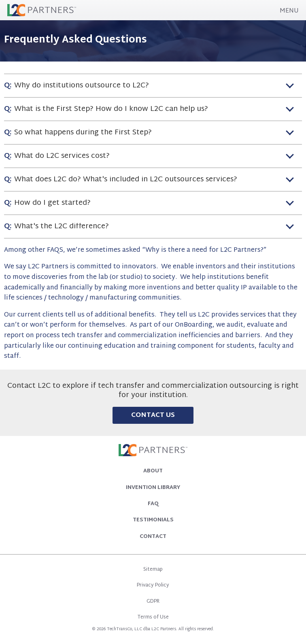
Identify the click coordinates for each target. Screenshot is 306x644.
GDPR (153, 601)
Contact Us (153, 416)
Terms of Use (153, 617)
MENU (289, 11)
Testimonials (153, 520)
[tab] (153, 85)
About (153, 471)
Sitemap (153, 570)
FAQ (153, 504)
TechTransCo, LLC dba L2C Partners (141, 629)
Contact (153, 537)
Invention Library (153, 488)
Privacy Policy (153, 585)
